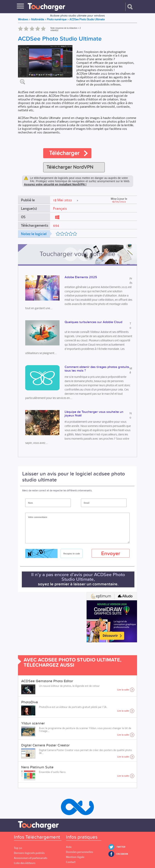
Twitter (121, 847)
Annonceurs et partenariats (31, 858)
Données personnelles (80, 852)
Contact (71, 862)
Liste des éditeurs (25, 863)
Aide (69, 847)
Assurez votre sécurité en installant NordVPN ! (55, 184)
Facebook (122, 854)
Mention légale (75, 857)
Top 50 (18, 848)
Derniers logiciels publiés (29, 853)
